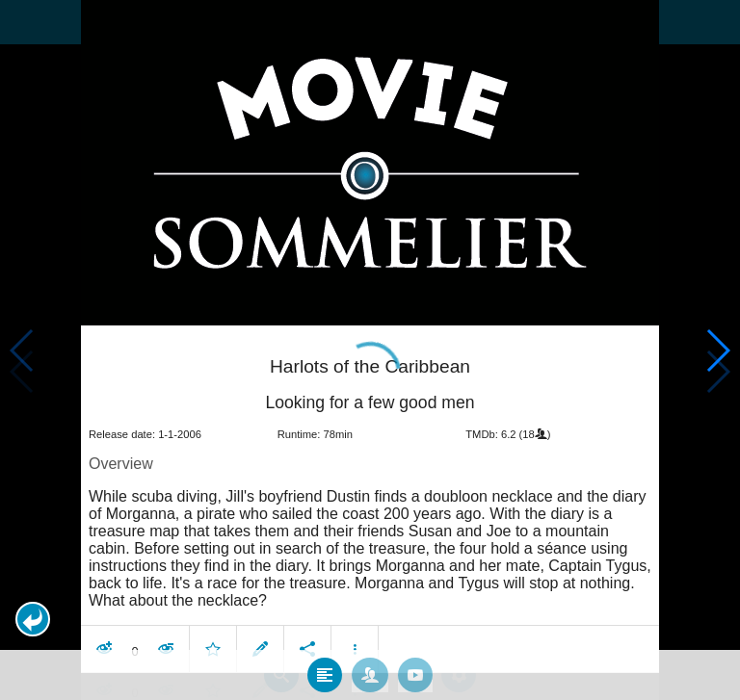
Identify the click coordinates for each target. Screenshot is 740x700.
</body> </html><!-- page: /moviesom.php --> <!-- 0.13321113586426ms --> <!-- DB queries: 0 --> (370, 350)
